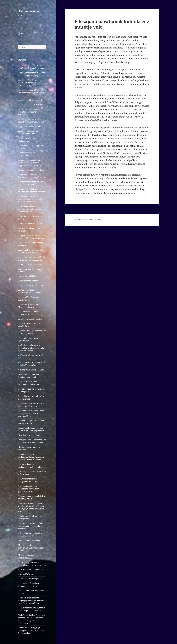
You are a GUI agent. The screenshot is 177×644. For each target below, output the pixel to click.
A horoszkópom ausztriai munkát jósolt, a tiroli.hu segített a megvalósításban (30, 163)
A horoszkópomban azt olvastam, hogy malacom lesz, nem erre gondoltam (31, 199)
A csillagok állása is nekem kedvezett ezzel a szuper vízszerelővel (30, 83)
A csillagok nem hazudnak (30, 126)
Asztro (21, 28)
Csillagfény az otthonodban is (31, 370)
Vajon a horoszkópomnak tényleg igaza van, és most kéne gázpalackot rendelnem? (32, 601)
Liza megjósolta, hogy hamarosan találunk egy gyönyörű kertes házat (29, 489)
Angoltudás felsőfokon (28, 276)
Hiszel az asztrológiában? (29, 435)
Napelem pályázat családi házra (32, 541)
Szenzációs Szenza (26, 574)
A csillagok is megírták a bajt (31, 105)
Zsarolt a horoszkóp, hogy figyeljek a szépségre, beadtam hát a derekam (32, 630)
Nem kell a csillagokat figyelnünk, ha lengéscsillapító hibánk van (31, 548)
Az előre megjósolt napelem (30, 319)
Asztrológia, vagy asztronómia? (32, 285)
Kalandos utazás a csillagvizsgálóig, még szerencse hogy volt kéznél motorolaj (32, 457)
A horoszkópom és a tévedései (31, 170)
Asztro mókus (29, 11)
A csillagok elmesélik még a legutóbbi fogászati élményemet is (32, 93)
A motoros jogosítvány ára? (30, 224)
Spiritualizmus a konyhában (31, 570)
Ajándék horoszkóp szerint (30, 264)
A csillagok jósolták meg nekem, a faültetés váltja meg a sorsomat (32, 112)
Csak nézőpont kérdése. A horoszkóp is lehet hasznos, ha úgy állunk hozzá (31, 348)
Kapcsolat (23, 33)
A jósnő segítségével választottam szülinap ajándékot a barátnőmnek (32, 209)
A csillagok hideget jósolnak (30, 100)
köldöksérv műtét (84, 99)
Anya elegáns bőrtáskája (29, 281)
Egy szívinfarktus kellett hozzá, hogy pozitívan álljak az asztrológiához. (32, 413)
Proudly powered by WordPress (88, 220)
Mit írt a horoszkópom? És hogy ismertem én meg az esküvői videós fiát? (32, 526)
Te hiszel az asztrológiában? (30, 579)
